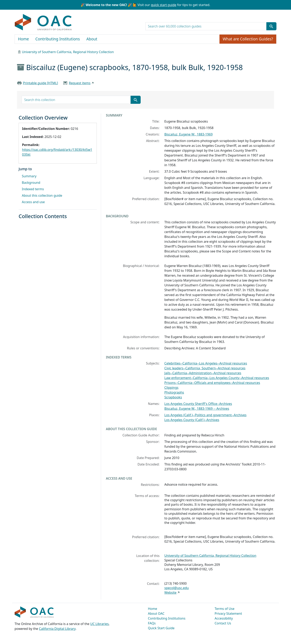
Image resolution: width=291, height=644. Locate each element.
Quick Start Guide (161, 628)
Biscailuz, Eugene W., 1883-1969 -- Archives (197, 409)
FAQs (152, 623)
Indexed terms (33, 189)
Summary (29, 176)
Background (31, 183)
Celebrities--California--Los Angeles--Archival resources (206, 363)
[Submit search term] (271, 26)
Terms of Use (225, 609)
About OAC (156, 614)
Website (170, 593)
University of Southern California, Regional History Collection (68, 52)
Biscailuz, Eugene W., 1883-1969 (188, 134)
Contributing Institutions (58, 39)
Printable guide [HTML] (41, 83)
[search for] (206, 26)
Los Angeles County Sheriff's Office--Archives (198, 404)
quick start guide (163, 5)
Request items (80, 83)
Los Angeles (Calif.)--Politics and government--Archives (205, 415)
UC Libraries (100, 624)
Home (23, 39)
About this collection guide (42, 195)
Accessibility (224, 618)
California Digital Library (57, 629)
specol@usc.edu (177, 588)
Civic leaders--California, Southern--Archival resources (205, 368)
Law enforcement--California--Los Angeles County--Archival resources (217, 378)
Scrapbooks (173, 397)
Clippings (171, 388)
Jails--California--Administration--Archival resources (203, 373)
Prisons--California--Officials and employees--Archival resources (212, 383)
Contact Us (223, 623)
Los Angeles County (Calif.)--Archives (192, 420)
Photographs (174, 392)
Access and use (33, 202)
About (92, 39)
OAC (43, 22)
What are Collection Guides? (248, 39)
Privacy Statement (228, 614)
